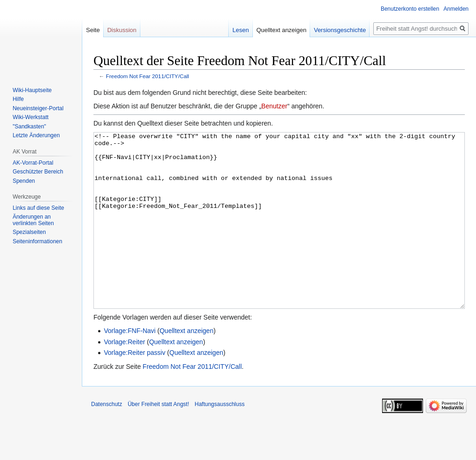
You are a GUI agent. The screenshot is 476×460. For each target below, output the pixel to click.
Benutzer (274, 106)
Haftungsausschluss (220, 439)
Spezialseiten (29, 232)
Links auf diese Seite (38, 208)
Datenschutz (107, 439)
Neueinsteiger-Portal (38, 108)
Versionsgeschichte (340, 30)
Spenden (24, 181)
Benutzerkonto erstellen (410, 9)
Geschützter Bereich (38, 172)
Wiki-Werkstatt (30, 117)
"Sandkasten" (29, 127)
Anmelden (456, 9)
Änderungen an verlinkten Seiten (33, 220)
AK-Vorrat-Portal (33, 163)
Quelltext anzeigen (186, 366)
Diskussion (122, 30)
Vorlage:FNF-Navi (129, 366)
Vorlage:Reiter (124, 377)
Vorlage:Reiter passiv (134, 387)
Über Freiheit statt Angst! (159, 439)
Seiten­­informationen (37, 241)
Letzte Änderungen (36, 135)
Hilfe (18, 99)
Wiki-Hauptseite (32, 90)
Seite (93, 30)
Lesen (241, 30)
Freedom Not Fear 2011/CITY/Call (148, 76)
